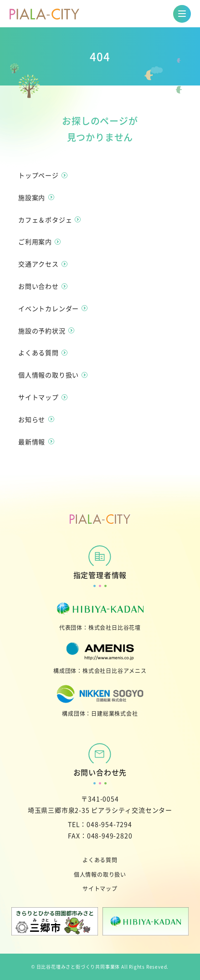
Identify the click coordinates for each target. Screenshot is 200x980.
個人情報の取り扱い (100, 874)
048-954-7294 (109, 824)
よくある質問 (100, 860)
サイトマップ (100, 888)
